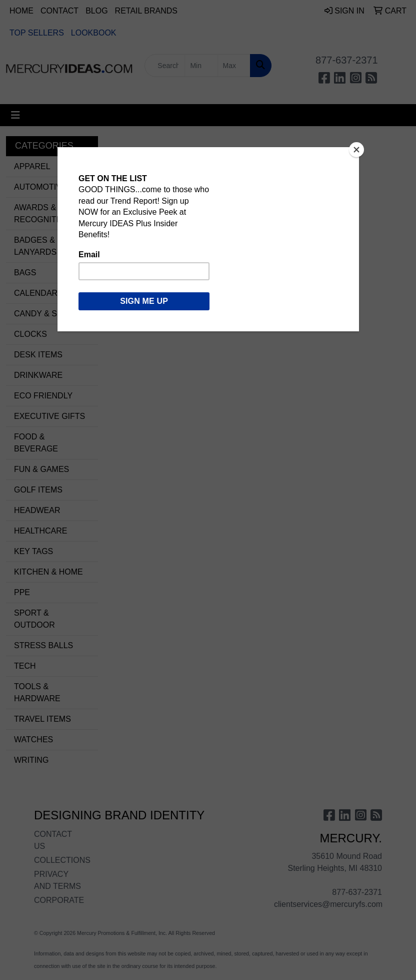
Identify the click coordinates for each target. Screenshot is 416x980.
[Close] (356, 150)
